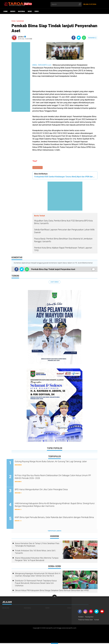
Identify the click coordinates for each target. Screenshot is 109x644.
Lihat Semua (54, 282)
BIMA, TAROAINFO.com (42, 65)
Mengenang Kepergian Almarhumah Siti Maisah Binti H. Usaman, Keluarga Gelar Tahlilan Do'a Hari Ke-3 (38, 575)
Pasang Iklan (90, 618)
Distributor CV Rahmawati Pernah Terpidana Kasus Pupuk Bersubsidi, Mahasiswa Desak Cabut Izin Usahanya (36, 584)
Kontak (98, 621)
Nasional (22, 11)
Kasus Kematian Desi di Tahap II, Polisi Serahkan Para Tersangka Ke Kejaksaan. (37, 545)
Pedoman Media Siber (86, 621)
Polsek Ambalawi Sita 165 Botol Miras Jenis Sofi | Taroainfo (35, 553)
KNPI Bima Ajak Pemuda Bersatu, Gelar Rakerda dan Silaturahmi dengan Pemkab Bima (55, 520)
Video (37, 11)
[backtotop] (54, 598)
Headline (6, 609)
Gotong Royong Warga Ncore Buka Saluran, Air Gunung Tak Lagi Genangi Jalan (55, 464)
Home (6, 11)
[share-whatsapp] (84, 38)
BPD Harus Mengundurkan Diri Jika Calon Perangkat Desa (52, 490)
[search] (66, 4)
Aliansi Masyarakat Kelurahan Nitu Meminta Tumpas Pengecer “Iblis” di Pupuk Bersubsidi (37, 560)
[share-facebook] (73, 38)
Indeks (13, 11)
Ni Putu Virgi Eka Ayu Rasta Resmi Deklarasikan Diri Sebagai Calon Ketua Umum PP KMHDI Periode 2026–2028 (56, 478)
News (30, 11)
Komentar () (92, 38)
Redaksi (81, 618)
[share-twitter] (79, 38)
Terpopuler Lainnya (54, 532)
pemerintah (38, 168)
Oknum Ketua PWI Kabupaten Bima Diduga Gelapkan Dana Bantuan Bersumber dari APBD (52, 591)
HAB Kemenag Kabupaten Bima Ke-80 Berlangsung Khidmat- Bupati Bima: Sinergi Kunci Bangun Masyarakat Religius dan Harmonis (53, 508)
